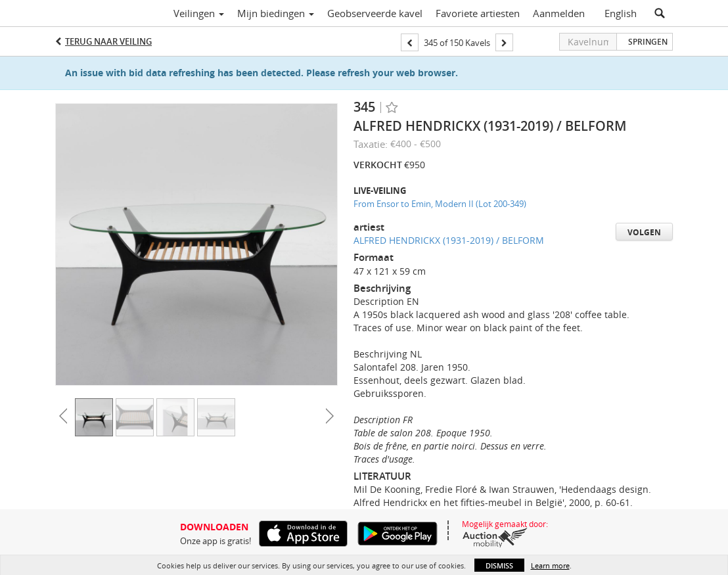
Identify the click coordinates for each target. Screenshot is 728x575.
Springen (648, 42)
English (621, 13)
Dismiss (499, 565)
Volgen (644, 232)
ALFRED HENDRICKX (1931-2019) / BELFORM (449, 240)
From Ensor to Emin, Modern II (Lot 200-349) (440, 204)
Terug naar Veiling (108, 41)
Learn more (550, 565)
